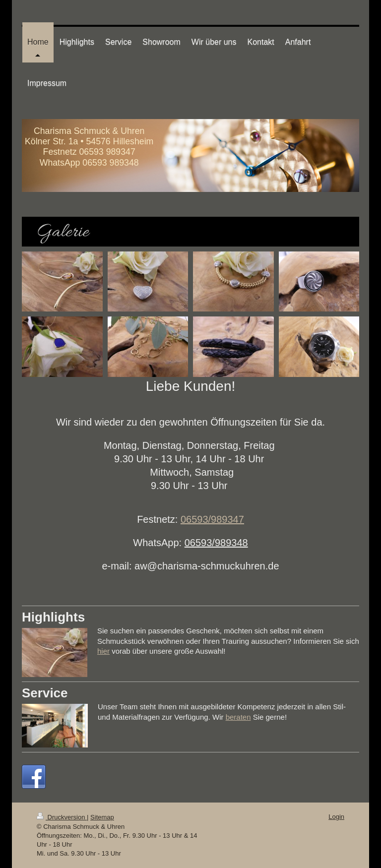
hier (103, 651)
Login (336, 817)
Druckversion (62, 817)
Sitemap (102, 817)
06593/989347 (212, 519)
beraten (238, 717)
